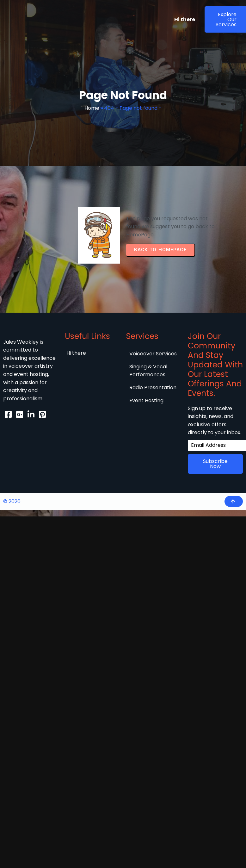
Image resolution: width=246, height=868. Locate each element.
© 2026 (12, 506)
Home (92, 108)
